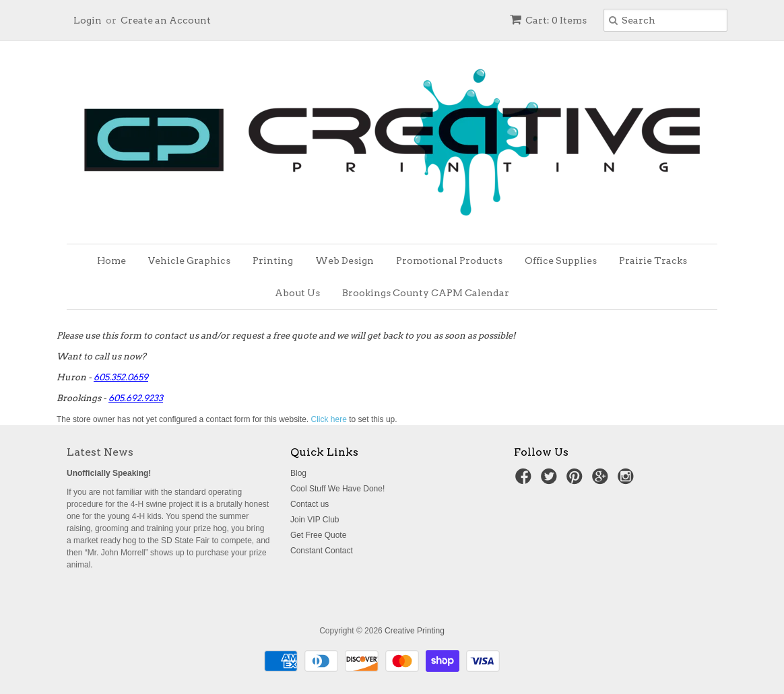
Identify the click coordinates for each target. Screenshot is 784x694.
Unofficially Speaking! (109, 473)
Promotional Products (449, 261)
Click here (329, 419)
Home (111, 261)
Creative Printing (415, 631)
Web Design (345, 261)
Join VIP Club (315, 520)
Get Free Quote (318, 535)
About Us (297, 293)
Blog (298, 473)
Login (88, 20)
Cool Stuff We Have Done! (337, 489)
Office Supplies (561, 261)
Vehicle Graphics (189, 261)
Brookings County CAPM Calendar (426, 293)
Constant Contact (322, 551)
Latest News (100, 452)
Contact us (309, 504)
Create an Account (166, 20)
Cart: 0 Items (548, 20)
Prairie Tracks (653, 261)
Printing (273, 261)
